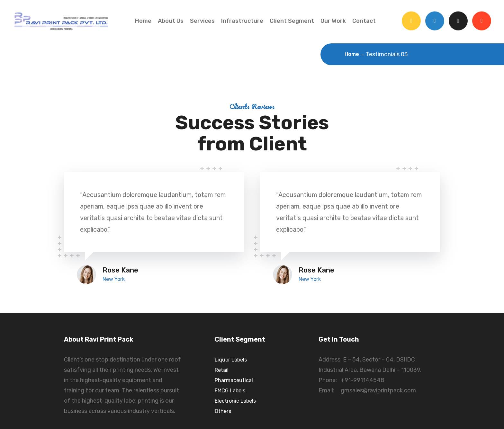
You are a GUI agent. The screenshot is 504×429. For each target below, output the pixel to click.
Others (223, 411)
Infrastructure (242, 21)
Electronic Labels (235, 401)
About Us (171, 21)
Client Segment (292, 21)
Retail (222, 370)
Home (143, 21)
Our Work (333, 21)
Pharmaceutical (234, 380)
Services (202, 21)
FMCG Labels (230, 391)
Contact (364, 21)
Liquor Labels (231, 360)
